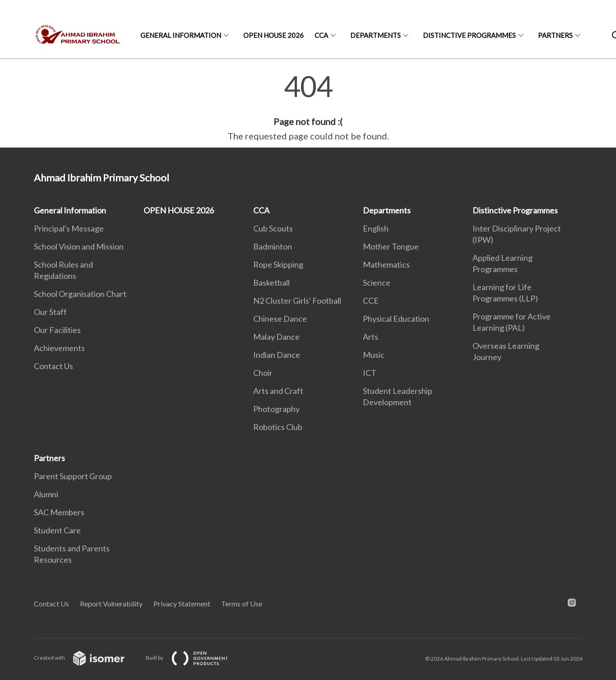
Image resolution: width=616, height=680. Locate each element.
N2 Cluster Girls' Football (297, 301)
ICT (370, 373)
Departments (375, 35)
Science (377, 282)
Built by (194, 658)
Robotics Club (278, 427)
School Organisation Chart (80, 294)
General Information (181, 35)
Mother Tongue (391, 246)
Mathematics (386, 264)
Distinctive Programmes (469, 35)
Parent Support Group (73, 476)
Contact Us (53, 366)
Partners (555, 35)
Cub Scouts (273, 228)
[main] (308, 107)
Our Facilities (57, 330)
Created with (86, 658)
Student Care (57, 530)
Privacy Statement (182, 604)
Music (374, 355)
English (376, 228)
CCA (321, 35)
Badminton (273, 246)
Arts (371, 337)
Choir (263, 373)
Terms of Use (242, 604)
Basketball (271, 282)
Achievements (59, 348)
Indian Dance (277, 355)
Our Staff (50, 312)
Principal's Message (69, 228)
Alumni (46, 494)
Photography (276, 409)
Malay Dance (276, 337)
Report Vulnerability (111, 604)
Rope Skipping (278, 264)
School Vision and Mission (79, 246)
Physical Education (396, 319)
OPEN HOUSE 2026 (273, 35)
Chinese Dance (280, 319)
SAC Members (59, 512)
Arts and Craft (278, 391)
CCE (371, 301)
